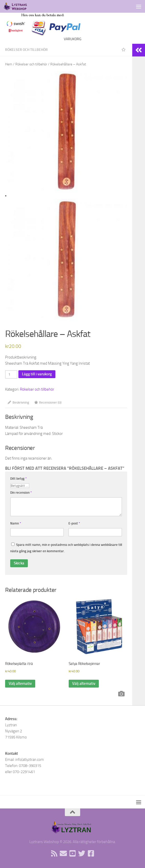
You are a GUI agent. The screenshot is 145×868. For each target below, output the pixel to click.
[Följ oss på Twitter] (82, 853)
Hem (9, 64)
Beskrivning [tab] (18, 402)
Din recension (21, 493)
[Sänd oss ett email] (63, 853)
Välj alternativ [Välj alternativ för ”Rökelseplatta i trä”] (20, 684)
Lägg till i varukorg (37, 374)
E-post (74, 523)
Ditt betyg (19, 479)
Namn (16, 523)
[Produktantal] (11, 374)
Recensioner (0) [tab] (48, 402)
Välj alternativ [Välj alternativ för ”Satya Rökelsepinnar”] (84, 684)
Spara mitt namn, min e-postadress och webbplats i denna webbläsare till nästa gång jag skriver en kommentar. (66, 548)
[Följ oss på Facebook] (91, 853)
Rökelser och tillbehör (26, 50)
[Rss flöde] (54, 853)
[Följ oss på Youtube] (72, 853)
